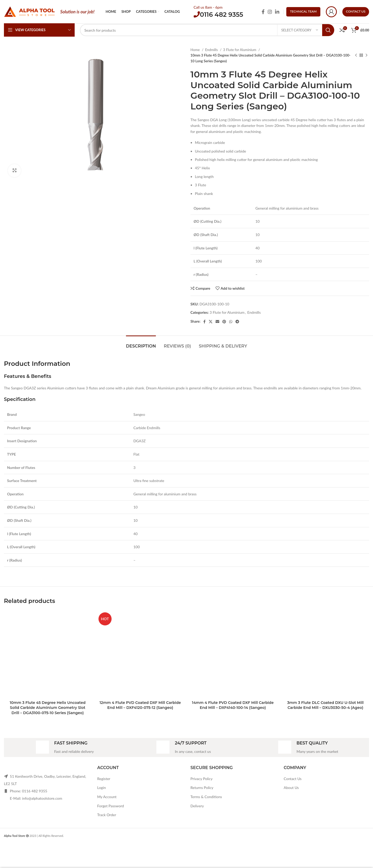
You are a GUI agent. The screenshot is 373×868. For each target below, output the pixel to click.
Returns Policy (202, 788)
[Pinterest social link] (224, 322)
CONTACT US (356, 11)
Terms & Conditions (206, 797)
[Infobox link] (65, 747)
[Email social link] (217, 322)
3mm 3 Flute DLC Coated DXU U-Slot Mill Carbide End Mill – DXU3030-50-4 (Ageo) (325, 705)
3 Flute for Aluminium (240, 50)
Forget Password (111, 806)
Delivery (197, 806)
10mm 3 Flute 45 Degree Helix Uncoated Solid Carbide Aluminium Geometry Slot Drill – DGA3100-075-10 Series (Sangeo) (48, 708)
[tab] (141, 343)
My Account (107, 797)
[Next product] (366, 55)
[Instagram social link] (270, 12)
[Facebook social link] (263, 12)
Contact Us (293, 779)
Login (102, 788)
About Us (291, 788)
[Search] (207, 30)
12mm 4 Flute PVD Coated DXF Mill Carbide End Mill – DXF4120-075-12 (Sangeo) (140, 705)
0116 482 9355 (221, 15)
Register (104, 779)
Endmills (212, 50)
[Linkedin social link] (277, 12)
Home (196, 50)
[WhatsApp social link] (231, 322)
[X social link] (211, 322)
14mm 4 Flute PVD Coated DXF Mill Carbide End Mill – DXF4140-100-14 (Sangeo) (233, 705)
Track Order (107, 815)
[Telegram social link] (237, 322)
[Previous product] (356, 55)
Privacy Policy (201, 779)
